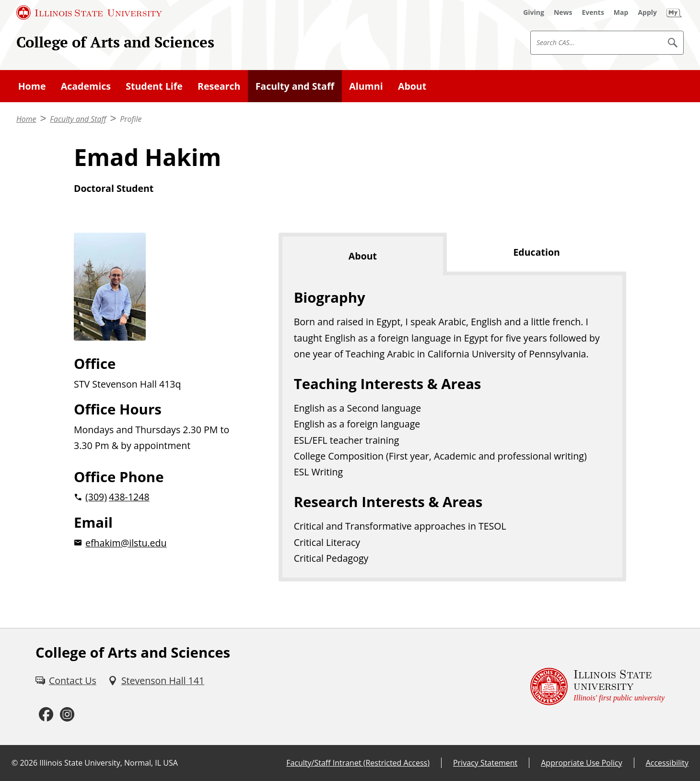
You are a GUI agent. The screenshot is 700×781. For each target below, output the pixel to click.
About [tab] (363, 256)
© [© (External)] (15, 763)
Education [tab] (536, 252)
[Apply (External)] (647, 12)
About (412, 86)
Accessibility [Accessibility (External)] (667, 763)
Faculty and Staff (295, 86)
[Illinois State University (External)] (89, 12)
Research (219, 86)
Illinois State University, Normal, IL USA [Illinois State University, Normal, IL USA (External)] (109, 763)
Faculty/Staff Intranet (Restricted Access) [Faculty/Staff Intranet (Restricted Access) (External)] (358, 763)
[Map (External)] (621, 12)
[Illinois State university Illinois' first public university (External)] (597, 687)
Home (32, 86)
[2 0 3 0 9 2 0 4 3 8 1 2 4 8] (161, 497)
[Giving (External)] (534, 12)
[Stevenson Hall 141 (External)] (156, 680)
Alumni (366, 86)
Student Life (154, 86)
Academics (86, 86)
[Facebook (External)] (46, 715)
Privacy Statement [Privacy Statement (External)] (485, 763)
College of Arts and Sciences (115, 42)
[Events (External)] (593, 12)
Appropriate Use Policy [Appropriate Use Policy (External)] (581, 763)
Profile (131, 119)
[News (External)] (563, 12)
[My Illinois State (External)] (674, 12)
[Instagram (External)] (67, 715)
